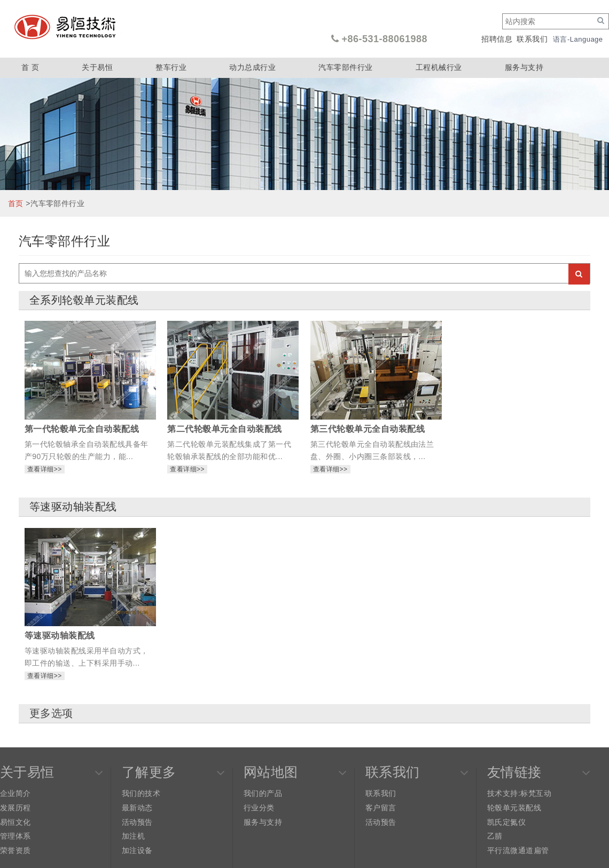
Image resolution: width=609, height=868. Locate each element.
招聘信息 (497, 39)
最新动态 (137, 808)
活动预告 (137, 822)
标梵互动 (536, 793)
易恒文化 (15, 822)
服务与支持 (524, 67)
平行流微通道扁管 (518, 850)
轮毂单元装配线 (514, 808)
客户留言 (381, 808)
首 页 (30, 67)
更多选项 (51, 713)
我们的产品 (263, 793)
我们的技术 (141, 793)
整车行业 (171, 67)
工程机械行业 (439, 67)
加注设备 (137, 850)
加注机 (133, 836)
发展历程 (15, 808)
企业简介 (15, 793)
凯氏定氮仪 (506, 822)
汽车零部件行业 (345, 67)
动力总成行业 (252, 67)
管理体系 (15, 836)
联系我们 (532, 39)
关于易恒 (97, 67)
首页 (16, 203)
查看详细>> (45, 469)
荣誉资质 (15, 850)
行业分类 (259, 808)
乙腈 (495, 836)
